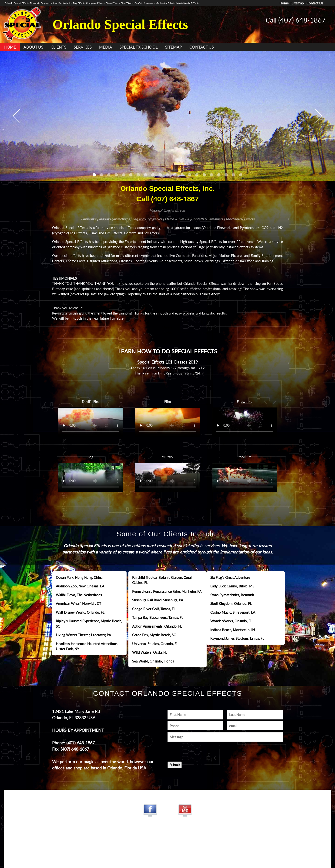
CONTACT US (202, 47)
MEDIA (106, 47)
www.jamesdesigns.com (167, 844)
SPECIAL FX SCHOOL (139, 47)
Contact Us (315, 3)
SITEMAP (174, 47)
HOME (10, 47)
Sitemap (298, 3)
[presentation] (195, 750)
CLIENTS (59, 47)
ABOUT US (33, 47)
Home (284, 3)
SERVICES (83, 47)
